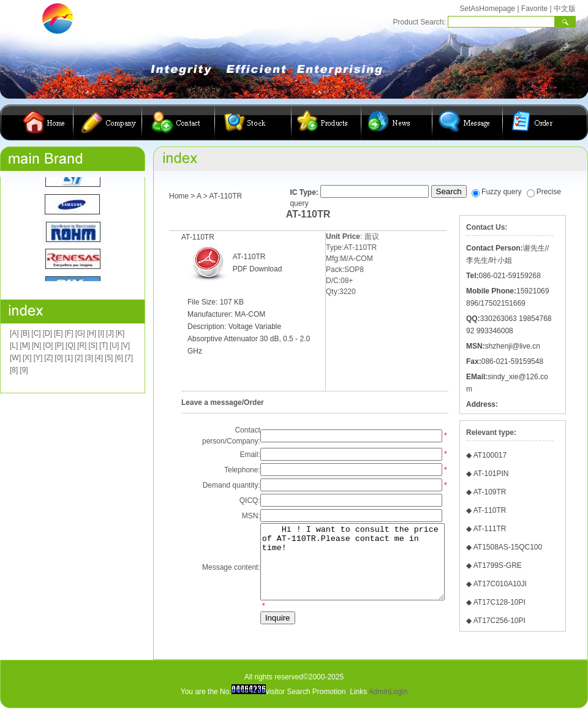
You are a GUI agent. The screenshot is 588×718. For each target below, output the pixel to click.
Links (358, 693)
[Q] (70, 346)
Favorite (534, 9)
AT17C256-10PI (499, 621)
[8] (14, 370)
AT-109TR (490, 492)
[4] (99, 358)
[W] (15, 358)
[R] (82, 346)
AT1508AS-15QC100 (508, 547)
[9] (24, 370)
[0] (58, 358)
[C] (36, 333)
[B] (25, 333)
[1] (69, 358)
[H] (92, 333)
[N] (36, 346)
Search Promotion (316, 693)
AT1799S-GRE (498, 565)
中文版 (565, 9)
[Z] (48, 358)
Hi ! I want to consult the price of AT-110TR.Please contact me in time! (345, 569)
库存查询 (253, 123)
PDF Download (258, 269)
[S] (93, 346)
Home (179, 196)
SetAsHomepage (487, 9)
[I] (101, 333)
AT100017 (490, 455)
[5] (109, 358)
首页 (46, 123)
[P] (59, 346)
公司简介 (108, 123)
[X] (27, 358)
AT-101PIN (491, 474)
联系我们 (179, 123)
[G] (80, 333)
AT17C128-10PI (499, 602)
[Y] (38, 358)
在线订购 (533, 123)
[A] (14, 333)
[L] (14, 346)
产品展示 (326, 123)
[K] (120, 333)
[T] (104, 346)
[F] (69, 333)
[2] (79, 358)
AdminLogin (388, 693)
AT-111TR (490, 529)
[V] (125, 346)
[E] (58, 333)
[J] (110, 333)
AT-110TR (490, 510)
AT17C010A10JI (500, 584)
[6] (119, 358)
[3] (89, 358)
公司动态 (397, 123)
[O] (48, 346)
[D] (47, 333)
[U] (114, 346)
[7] (129, 358)
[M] (25, 346)
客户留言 (468, 123)
